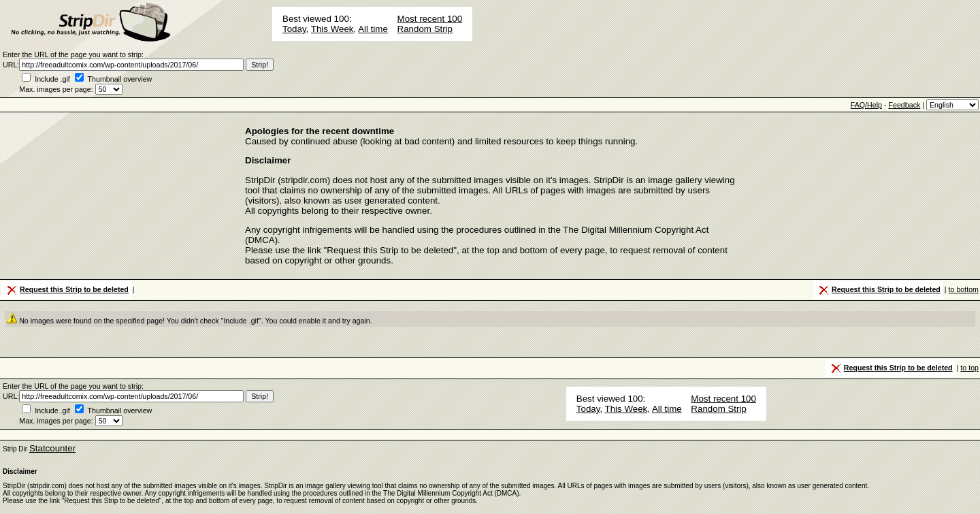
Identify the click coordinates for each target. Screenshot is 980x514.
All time (373, 29)
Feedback (904, 105)
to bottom (964, 289)
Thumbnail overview (120, 79)
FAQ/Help (866, 105)
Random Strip (425, 29)
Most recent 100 (430, 19)
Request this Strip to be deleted (67, 290)
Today (294, 29)
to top (969, 368)
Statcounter (52, 448)
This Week (332, 29)
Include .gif (52, 79)
